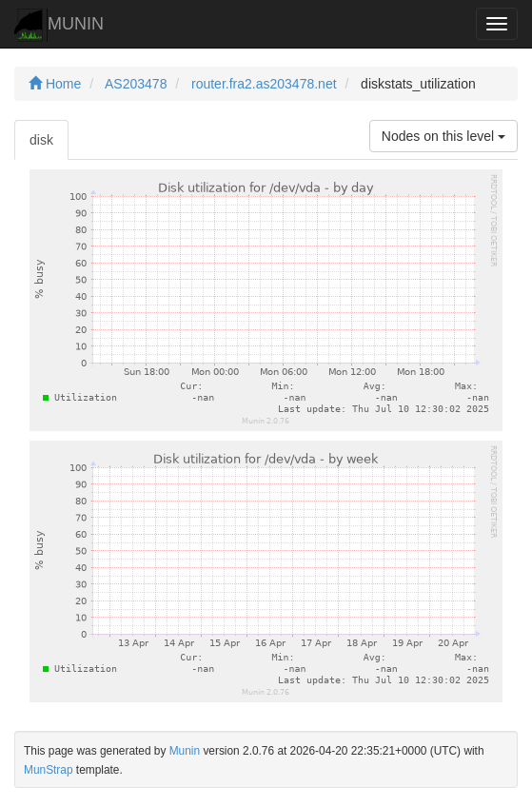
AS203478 (136, 84)
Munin (185, 751)
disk (41, 140)
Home (55, 84)
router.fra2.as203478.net (264, 84)
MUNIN (59, 25)
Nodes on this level (443, 136)
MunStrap (49, 770)
